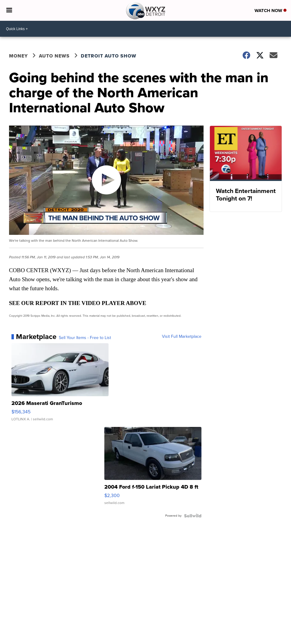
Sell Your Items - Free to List (85, 338)
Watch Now (270, 11)
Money (18, 56)
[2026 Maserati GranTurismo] (60, 385)
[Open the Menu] (9, 10)
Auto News (54, 56)
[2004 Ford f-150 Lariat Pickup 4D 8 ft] (153, 469)
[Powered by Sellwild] (193, 516)
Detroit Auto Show (109, 56)
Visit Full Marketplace (182, 337)
